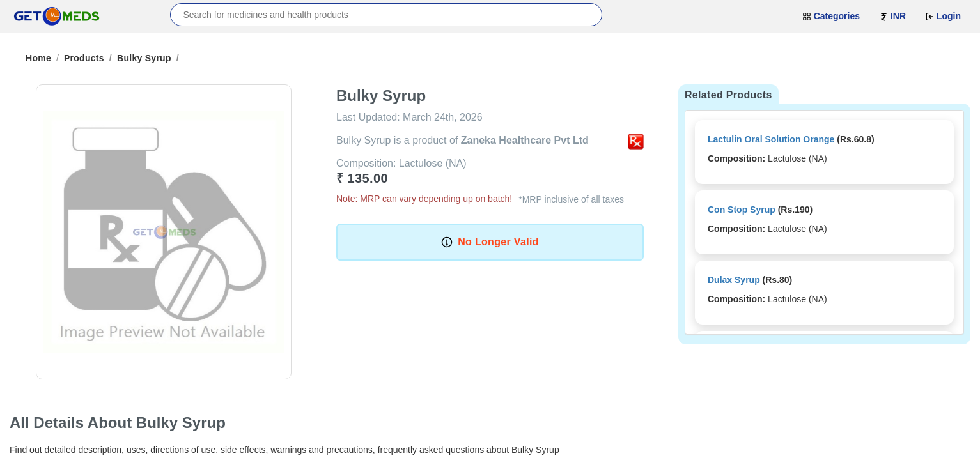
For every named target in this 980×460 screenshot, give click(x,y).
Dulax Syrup (734, 280)
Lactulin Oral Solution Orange (771, 139)
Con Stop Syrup (742, 210)
